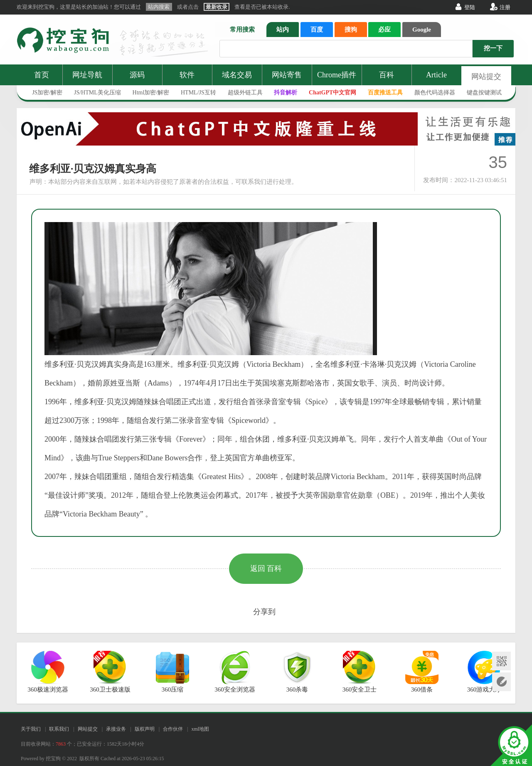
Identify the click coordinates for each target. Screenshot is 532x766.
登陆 (470, 7)
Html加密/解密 (151, 93)
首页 (42, 75)
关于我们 (31, 729)
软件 (187, 75)
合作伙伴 (173, 729)
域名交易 (237, 75)
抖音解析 (286, 93)
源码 (137, 75)
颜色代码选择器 (435, 93)
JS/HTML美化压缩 (97, 93)
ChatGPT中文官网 (332, 93)
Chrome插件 (337, 75)
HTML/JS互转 (198, 93)
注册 (505, 7)
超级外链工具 (245, 93)
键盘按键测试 (484, 93)
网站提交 (486, 77)
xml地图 (200, 729)
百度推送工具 (385, 93)
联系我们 (59, 729)
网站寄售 (287, 75)
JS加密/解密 (47, 93)
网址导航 (87, 75)
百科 (387, 75)
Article (436, 75)
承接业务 (116, 729)
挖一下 (493, 48)
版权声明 (145, 729)
